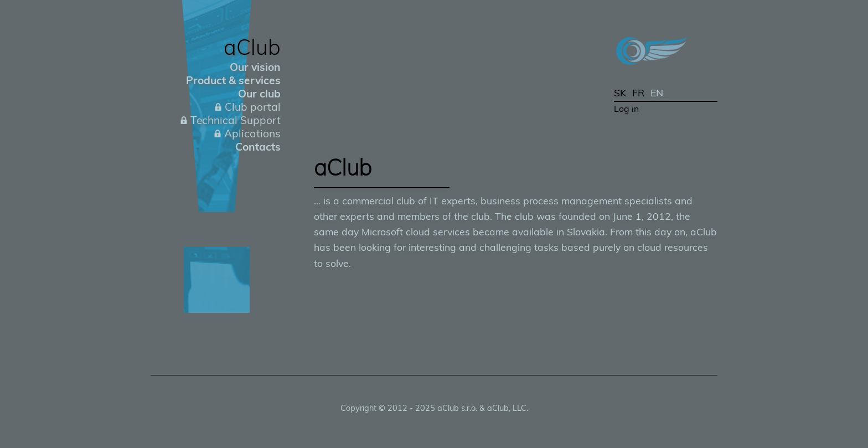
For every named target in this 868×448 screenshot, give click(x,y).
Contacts (258, 147)
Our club (259, 94)
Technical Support (236, 120)
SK (620, 92)
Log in (626, 109)
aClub (252, 47)
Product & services (233, 80)
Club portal (253, 107)
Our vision (255, 67)
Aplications (252, 133)
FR (638, 92)
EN (657, 92)
